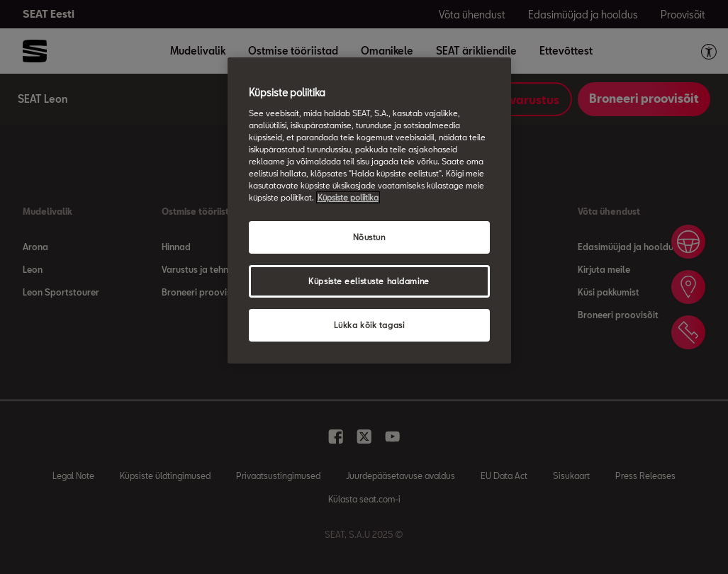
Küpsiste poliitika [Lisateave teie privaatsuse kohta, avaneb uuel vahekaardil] (348, 197)
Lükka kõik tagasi (369, 325)
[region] (369, 210)
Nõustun (369, 237)
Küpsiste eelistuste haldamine (369, 281)
